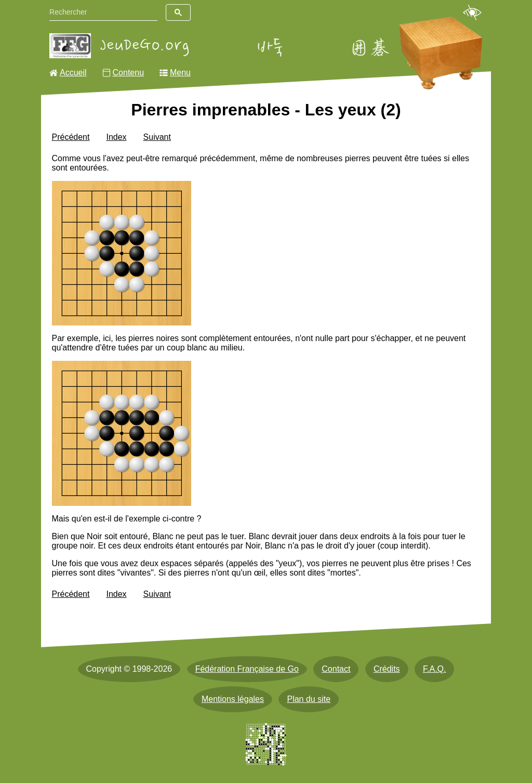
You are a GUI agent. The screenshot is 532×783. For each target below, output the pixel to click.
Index (116, 137)
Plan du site (309, 699)
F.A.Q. (434, 669)
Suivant (157, 137)
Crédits (387, 669)
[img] (122, 253)
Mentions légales (233, 699)
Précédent (71, 137)
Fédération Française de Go (247, 669)
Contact (336, 669)
